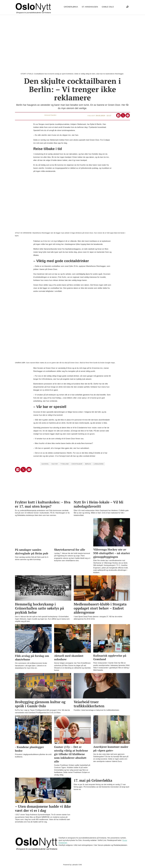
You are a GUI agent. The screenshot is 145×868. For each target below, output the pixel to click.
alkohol (45, 464)
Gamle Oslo (108, 7)
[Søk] (128, 7)
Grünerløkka (71, 7)
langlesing (99, 464)
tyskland (65, 464)
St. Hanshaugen (90, 7)
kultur (55, 464)
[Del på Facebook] (118, 115)
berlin (88, 464)
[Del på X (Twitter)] (123, 115)
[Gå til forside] (34, 7)
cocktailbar (77, 464)
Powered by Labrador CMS (73, 865)
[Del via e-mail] (128, 115)
